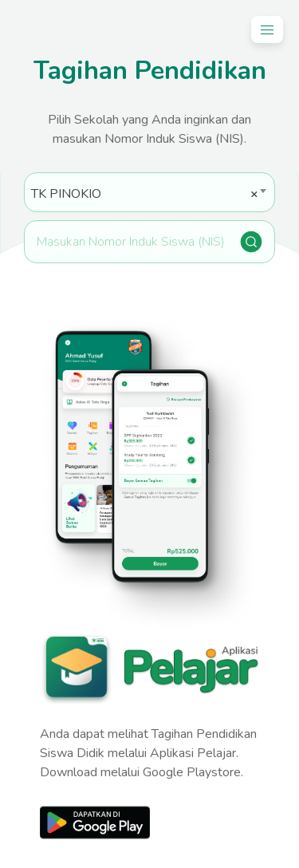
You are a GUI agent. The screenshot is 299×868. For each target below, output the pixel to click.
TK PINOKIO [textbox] (145, 194)
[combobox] (149, 192)
